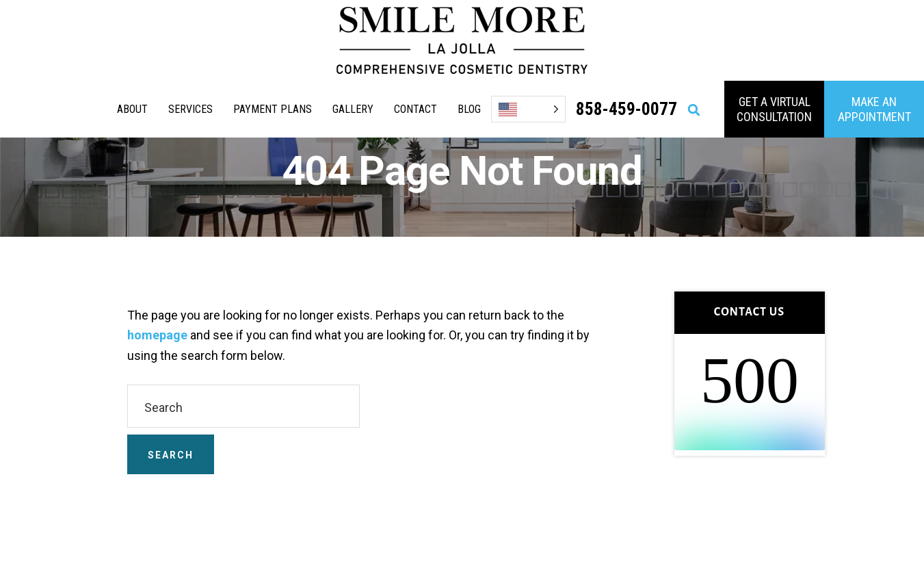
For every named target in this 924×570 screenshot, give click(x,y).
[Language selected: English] (528, 109)
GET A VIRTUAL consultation (774, 109)
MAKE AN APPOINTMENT (874, 109)
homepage (157, 335)
